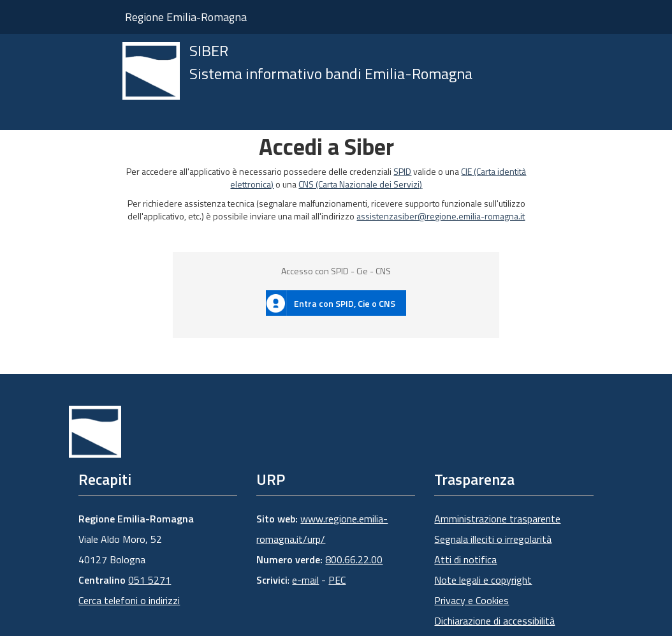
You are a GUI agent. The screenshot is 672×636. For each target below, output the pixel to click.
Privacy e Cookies (471, 600)
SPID (402, 171)
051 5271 (150, 580)
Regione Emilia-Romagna (186, 17)
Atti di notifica (465, 559)
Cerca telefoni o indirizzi (129, 600)
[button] (336, 303)
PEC (337, 580)
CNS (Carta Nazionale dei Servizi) (360, 184)
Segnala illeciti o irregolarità (493, 539)
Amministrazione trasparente (497, 519)
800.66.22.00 (354, 559)
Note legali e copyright (483, 580)
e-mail (305, 580)
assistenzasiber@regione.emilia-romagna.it (441, 216)
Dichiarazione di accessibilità (494, 621)
